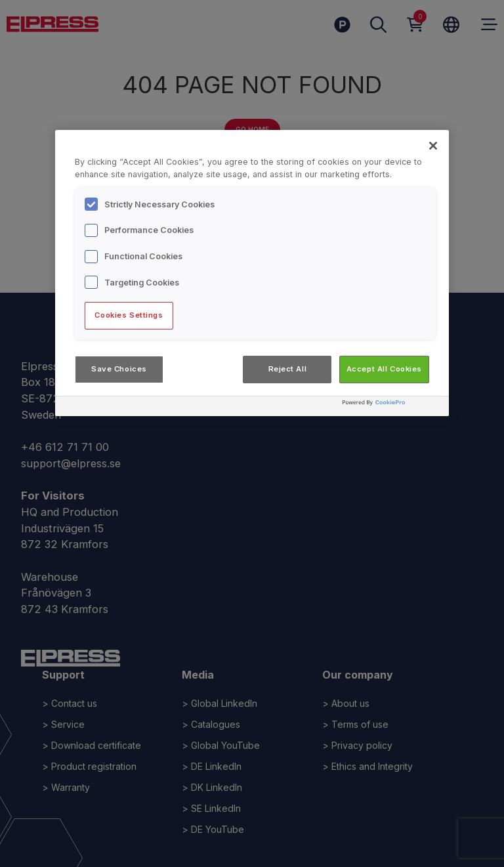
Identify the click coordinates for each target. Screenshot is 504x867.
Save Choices (119, 369)
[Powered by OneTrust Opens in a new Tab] (392, 408)
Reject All (288, 369)
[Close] (433, 146)
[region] (252, 273)
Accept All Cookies (384, 369)
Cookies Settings (129, 315)
